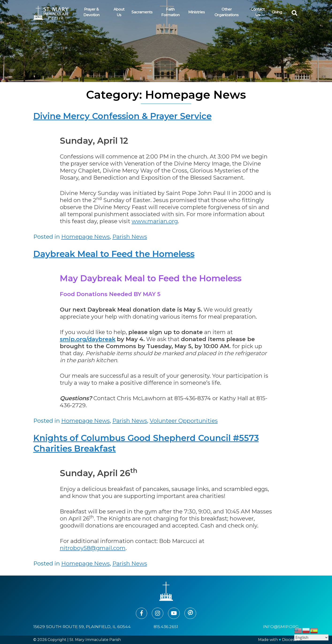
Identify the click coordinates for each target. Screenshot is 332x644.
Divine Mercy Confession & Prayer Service (122, 116)
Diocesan (290, 640)
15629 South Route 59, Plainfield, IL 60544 (82, 627)
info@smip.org (281, 627)
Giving (277, 12)
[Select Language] (311, 637)
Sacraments (142, 12)
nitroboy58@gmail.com (93, 548)
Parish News (130, 237)
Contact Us (258, 12)
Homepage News (86, 237)
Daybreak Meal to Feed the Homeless (114, 254)
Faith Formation (170, 12)
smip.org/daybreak (88, 339)
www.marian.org (155, 221)
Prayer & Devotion (92, 12)
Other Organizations (227, 12)
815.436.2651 (166, 627)
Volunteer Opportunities (184, 421)
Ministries (197, 12)
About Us (119, 12)
